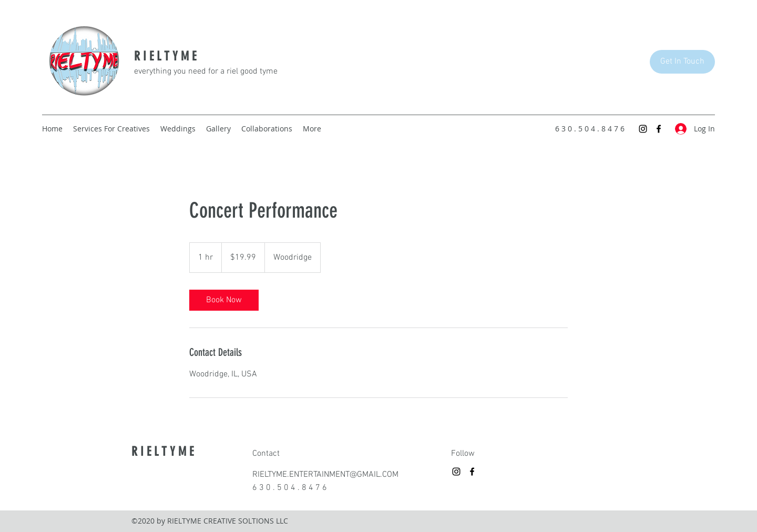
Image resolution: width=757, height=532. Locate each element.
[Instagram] (643, 129)
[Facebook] (659, 129)
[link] (224, 300)
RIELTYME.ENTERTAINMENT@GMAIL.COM (325, 475)
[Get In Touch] (682, 62)
